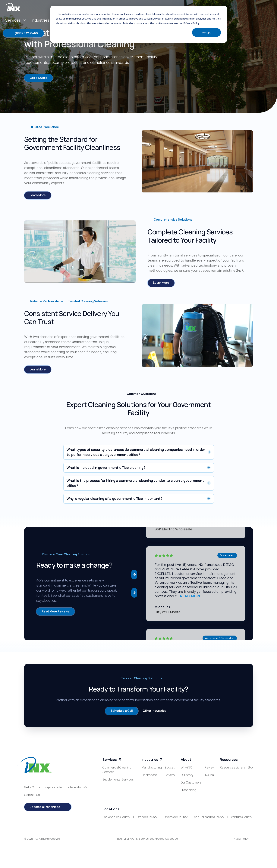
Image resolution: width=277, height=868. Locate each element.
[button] (134, 576)
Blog (223, 777)
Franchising (189, 792)
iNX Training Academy (195, 807)
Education (149, 785)
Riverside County (176, 826)
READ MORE (191, 598)
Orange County (147, 826)
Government (150, 792)
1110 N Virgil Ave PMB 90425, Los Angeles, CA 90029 (147, 848)
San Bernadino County (209, 826)
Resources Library (232, 770)
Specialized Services (117, 789)
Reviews (187, 800)
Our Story (187, 777)
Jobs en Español (78, 790)
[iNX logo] (34, 767)
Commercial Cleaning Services (117, 772)
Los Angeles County (116, 826)
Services (112, 762)
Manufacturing (152, 770)
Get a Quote (32, 790)
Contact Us (32, 797)
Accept (206, 32)
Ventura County (242, 826)
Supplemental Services (118, 782)
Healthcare (149, 777)
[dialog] (139, 24)
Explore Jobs (54, 790)
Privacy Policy (241, 848)
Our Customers (191, 785)
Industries (153, 762)
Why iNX (186, 770)
